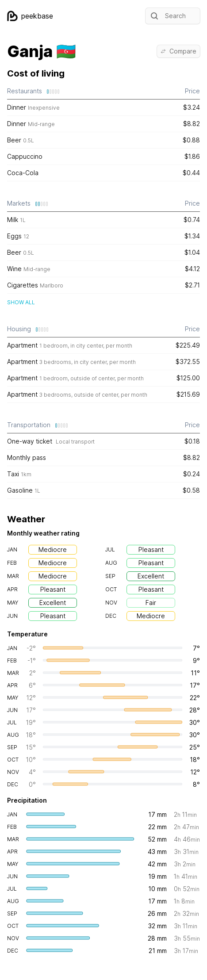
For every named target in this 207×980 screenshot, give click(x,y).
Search (167, 16)
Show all (21, 302)
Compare (178, 51)
